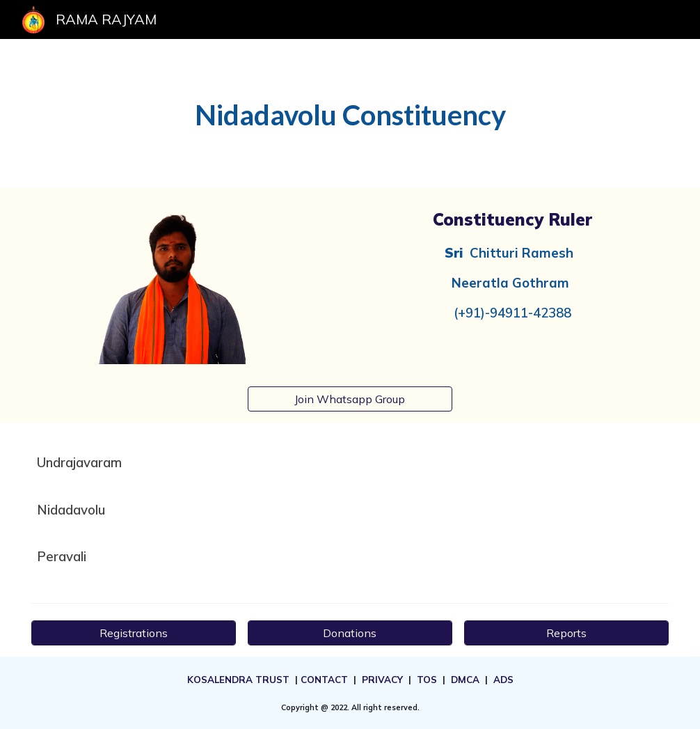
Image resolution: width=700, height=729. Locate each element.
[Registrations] (134, 633)
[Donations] (350, 633)
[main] (350, 113)
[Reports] (566, 633)
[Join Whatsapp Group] (350, 399)
